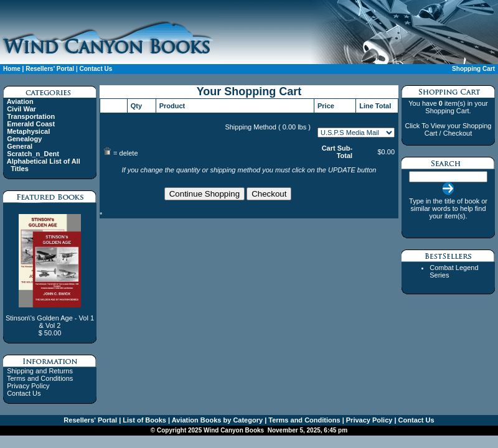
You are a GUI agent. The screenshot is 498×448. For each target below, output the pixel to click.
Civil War (21, 109)
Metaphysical (28, 131)
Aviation (20, 101)
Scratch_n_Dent (33, 154)
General (20, 146)
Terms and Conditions (40, 378)
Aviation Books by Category (216, 420)
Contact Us (95, 69)
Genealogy (24, 139)
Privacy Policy (28, 386)
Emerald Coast (31, 124)
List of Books (143, 420)
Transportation (31, 116)
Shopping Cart (473, 69)
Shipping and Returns (40, 371)
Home (12, 69)
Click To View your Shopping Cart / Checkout (448, 129)
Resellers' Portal (50, 69)
